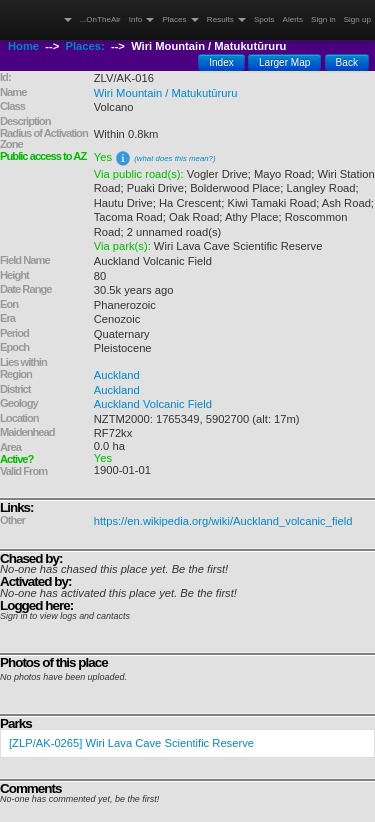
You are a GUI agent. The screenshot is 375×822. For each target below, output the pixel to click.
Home (23, 46)
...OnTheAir (100, 19)
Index (221, 62)
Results (226, 19)
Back (347, 62)
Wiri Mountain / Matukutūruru (166, 93)
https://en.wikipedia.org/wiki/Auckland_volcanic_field (223, 521)
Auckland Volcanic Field (153, 404)
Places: (85, 46)
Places (180, 19)
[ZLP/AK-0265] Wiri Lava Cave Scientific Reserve (131, 743)
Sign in (323, 19)
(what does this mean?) (174, 158)
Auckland (117, 375)
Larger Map (285, 62)
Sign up (357, 19)
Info (142, 19)
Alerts (293, 19)
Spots (264, 19)
